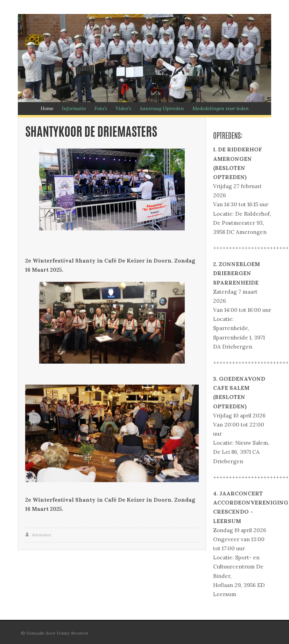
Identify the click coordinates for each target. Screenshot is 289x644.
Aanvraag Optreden (162, 108)
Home (47, 108)
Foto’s (101, 108)
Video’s (123, 108)
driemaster (42, 535)
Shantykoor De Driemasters (91, 133)
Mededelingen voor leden (221, 108)
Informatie (74, 108)
